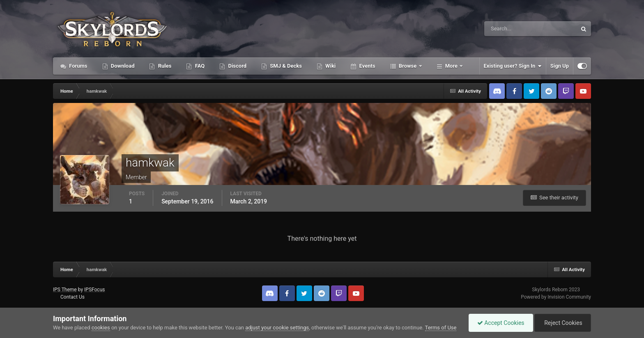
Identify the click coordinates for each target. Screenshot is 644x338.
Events (366, 66)
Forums (78, 66)
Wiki (330, 66)
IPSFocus (94, 290)
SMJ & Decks (285, 66)
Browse (408, 66)
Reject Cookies (563, 323)
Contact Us (72, 297)
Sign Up (560, 66)
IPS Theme (65, 290)
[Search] (505, 29)
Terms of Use (441, 328)
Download (122, 66)
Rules (164, 66)
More (452, 66)
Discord (237, 66)
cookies (101, 328)
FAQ (199, 66)
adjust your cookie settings (277, 328)
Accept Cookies (501, 323)
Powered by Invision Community (556, 297)
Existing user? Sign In (513, 66)
